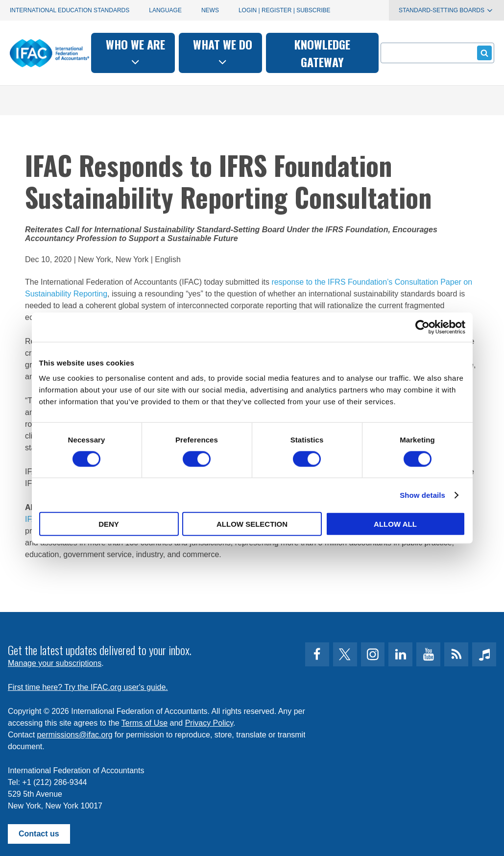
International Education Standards (70, 10)
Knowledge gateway (322, 53)
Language (165, 10)
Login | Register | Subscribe (285, 10)
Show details (422, 495)
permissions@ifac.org (75, 735)
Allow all (395, 524)
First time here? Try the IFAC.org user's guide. (88, 687)
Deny (109, 524)
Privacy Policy (209, 723)
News (210, 10)
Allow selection (252, 524)
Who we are (135, 52)
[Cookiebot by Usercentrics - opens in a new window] (422, 327)
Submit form (483, 53)
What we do (223, 52)
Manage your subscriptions (55, 663)
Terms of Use (144, 723)
